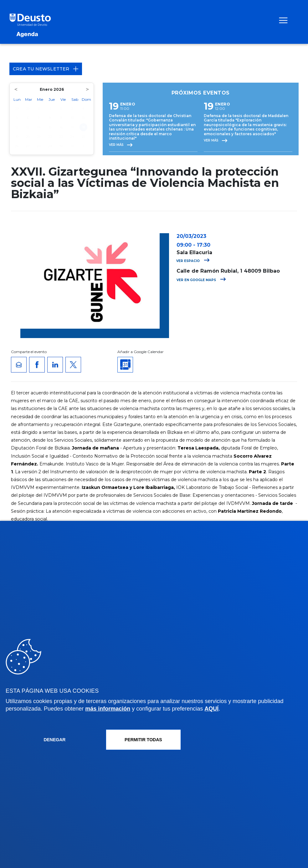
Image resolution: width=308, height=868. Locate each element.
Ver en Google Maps (201, 280)
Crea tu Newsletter (46, 69)
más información (108, 709)
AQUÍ (211, 709)
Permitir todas (143, 740)
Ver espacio (193, 261)
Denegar (54, 740)
